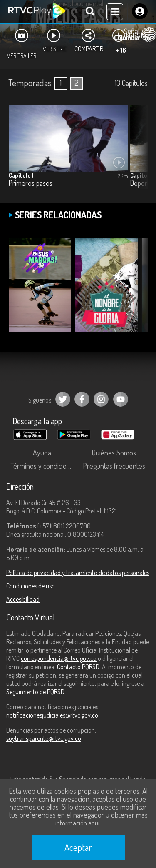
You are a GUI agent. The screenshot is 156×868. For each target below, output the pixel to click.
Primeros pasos (31, 183)
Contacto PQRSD (78, 667)
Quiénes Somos (114, 453)
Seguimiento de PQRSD (35, 692)
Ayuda (42, 453)
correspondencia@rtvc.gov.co (59, 658)
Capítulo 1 (21, 175)
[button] (137, 153)
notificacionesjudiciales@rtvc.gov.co (52, 715)
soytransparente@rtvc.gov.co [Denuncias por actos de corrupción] (44, 738)
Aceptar (78, 847)
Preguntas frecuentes (114, 466)
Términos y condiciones (44, 466)
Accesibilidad (23, 599)
